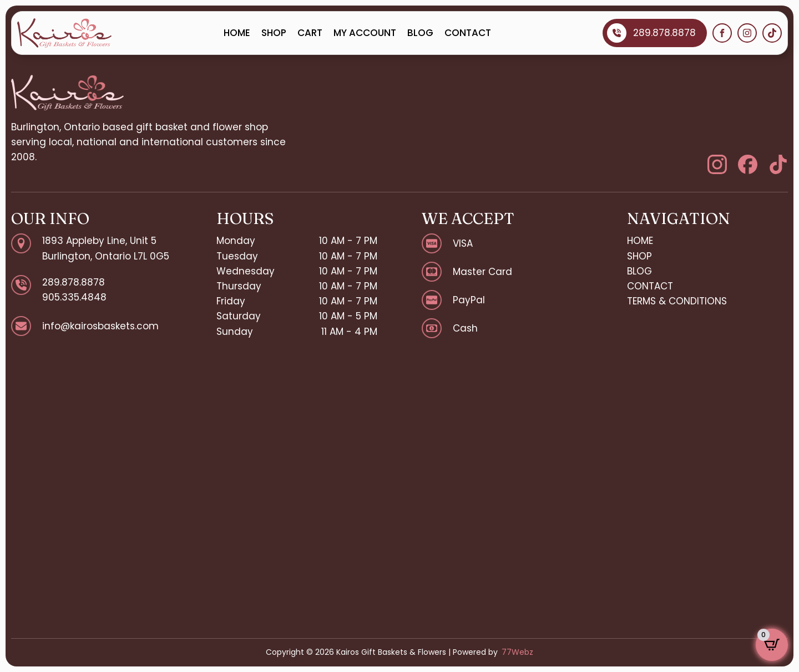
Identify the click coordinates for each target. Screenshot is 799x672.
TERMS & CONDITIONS (677, 301)
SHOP (274, 33)
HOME (237, 33)
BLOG (420, 33)
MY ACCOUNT (365, 33)
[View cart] (772, 645)
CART (310, 33)
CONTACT (468, 33)
